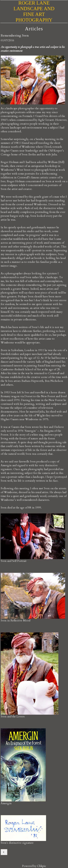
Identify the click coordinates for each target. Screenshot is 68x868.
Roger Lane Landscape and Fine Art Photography (34, 11)
